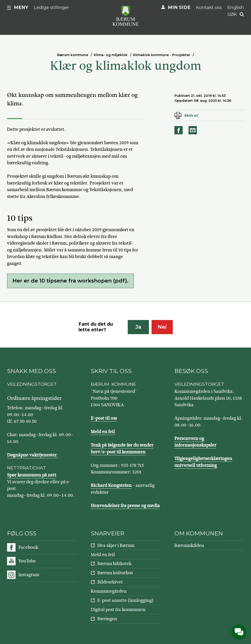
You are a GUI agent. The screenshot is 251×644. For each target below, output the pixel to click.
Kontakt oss (209, 7)
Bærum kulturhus (115, 573)
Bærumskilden (189, 545)
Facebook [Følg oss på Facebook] (28, 547)
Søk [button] (232, 14)
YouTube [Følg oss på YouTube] (27, 561)
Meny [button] (21, 7)
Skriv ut (191, 115)
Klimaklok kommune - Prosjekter (162, 55)
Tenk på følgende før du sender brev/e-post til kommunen (122, 448)
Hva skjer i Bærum (116, 545)
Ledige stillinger (52, 7)
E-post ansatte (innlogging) (125, 600)
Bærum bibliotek (114, 564)
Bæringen (107, 619)
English (236, 7)
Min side (179, 7)
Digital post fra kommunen (118, 609)
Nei (162, 327)
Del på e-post (193, 130)
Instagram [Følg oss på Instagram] (29, 575)
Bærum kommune (73, 55)
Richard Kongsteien (111, 485)
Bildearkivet (110, 582)
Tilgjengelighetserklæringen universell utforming (203, 462)
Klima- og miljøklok (111, 55)
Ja (138, 327)
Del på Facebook (179, 130)
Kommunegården (109, 591)
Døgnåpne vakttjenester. (33, 455)
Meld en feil (103, 432)
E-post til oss (104, 418)
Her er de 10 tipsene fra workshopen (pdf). (70, 281)
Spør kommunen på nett (32, 475)
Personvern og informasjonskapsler (195, 442)
